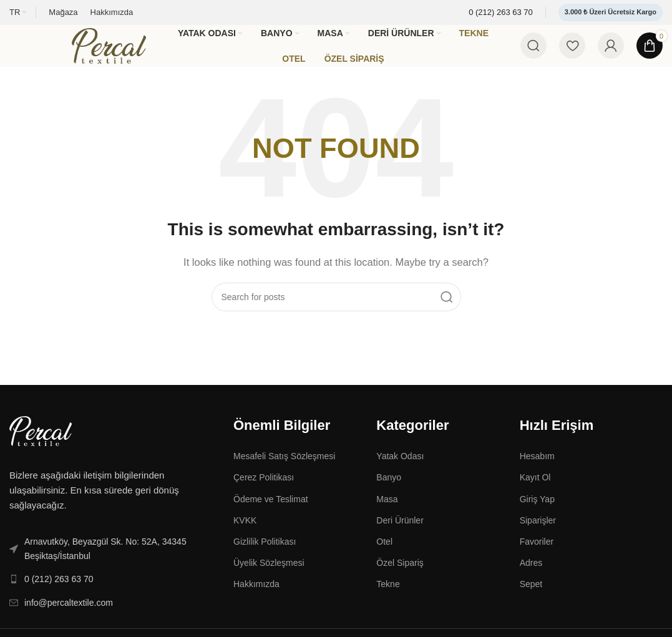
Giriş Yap (537, 513)
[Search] (533, 53)
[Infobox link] (501, 13)
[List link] (112, 563)
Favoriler (537, 556)
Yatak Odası (400, 470)
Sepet (531, 598)
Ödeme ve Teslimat (271, 513)
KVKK (245, 535)
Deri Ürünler (400, 535)
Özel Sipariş (400, 577)
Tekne (388, 598)
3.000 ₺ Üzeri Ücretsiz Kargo (611, 12)
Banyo (389, 492)
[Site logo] (115, 52)
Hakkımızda (256, 598)
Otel (384, 556)
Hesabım (537, 470)
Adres (531, 577)
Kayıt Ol (535, 492)
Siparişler (538, 535)
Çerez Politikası (264, 492)
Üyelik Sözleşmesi (269, 577)
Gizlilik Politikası (265, 556)
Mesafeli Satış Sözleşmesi (284, 470)
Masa (387, 513)
